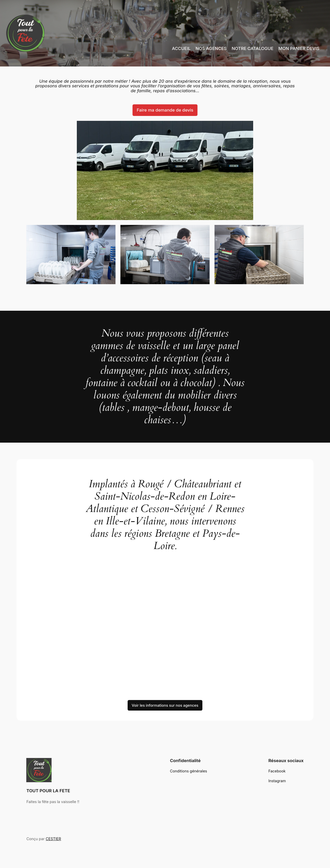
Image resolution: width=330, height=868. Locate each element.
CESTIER (53, 839)
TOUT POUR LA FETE (48, 791)
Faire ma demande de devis (165, 110)
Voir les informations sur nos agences (165, 705)
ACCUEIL (181, 48)
